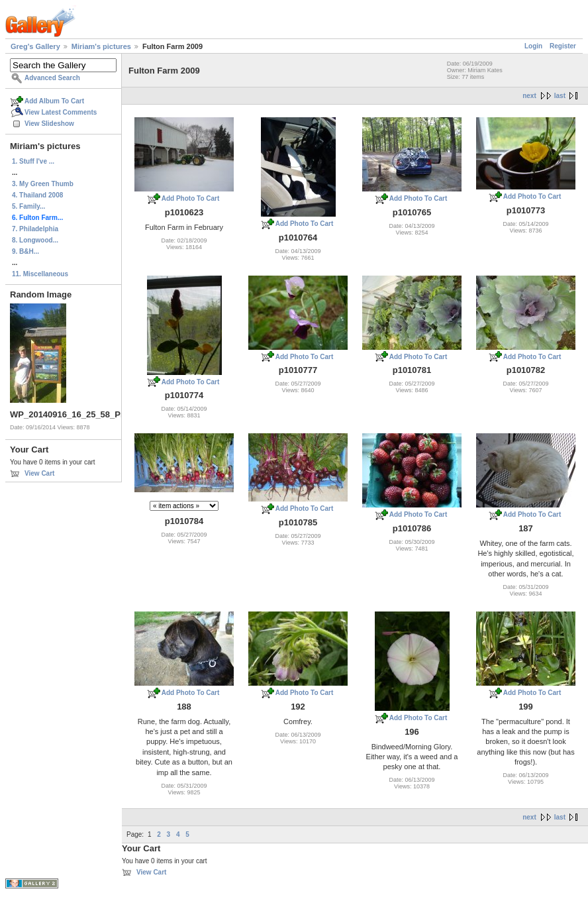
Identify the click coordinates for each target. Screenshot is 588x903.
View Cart (39, 473)
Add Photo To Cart (191, 198)
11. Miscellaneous (40, 274)
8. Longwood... (35, 240)
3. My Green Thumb (43, 184)
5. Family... (28, 206)
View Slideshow (49, 124)
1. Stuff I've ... (33, 161)
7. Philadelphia (35, 229)
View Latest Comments (61, 112)
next (529, 96)
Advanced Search (52, 78)
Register (563, 46)
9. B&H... (25, 251)
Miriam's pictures (101, 46)
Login (533, 46)
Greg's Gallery (35, 46)
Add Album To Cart (54, 101)
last (560, 96)
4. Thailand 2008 (37, 195)
